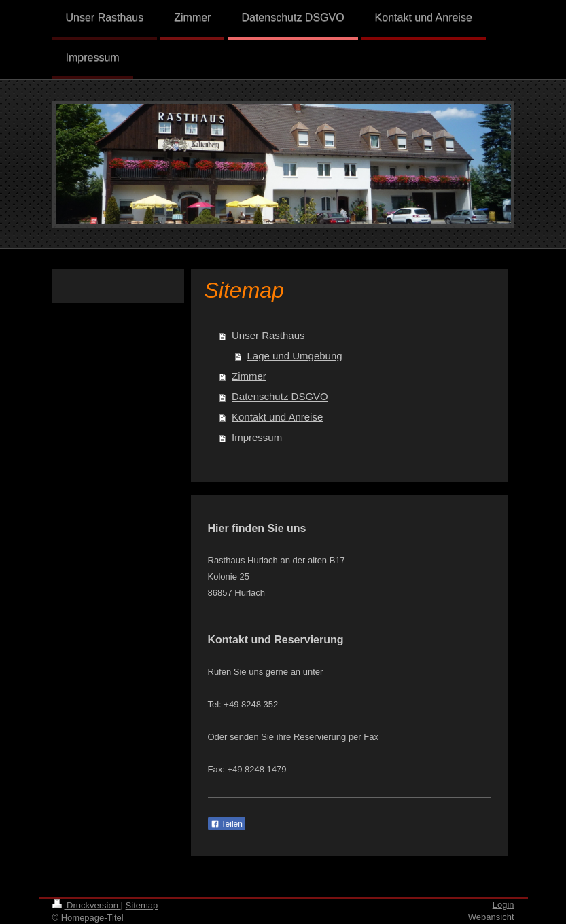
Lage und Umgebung (295, 356)
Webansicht (491, 917)
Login (503, 905)
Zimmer (249, 376)
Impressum (257, 437)
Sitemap (142, 905)
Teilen (227, 824)
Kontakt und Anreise (277, 417)
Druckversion (87, 905)
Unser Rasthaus (268, 335)
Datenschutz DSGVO (280, 396)
